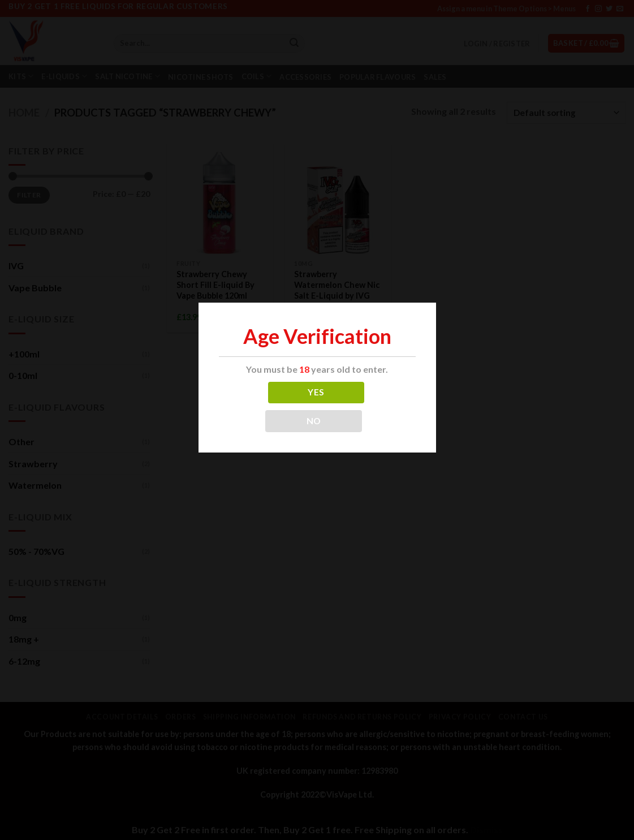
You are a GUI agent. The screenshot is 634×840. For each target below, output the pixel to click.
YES (316, 392)
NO (314, 421)
